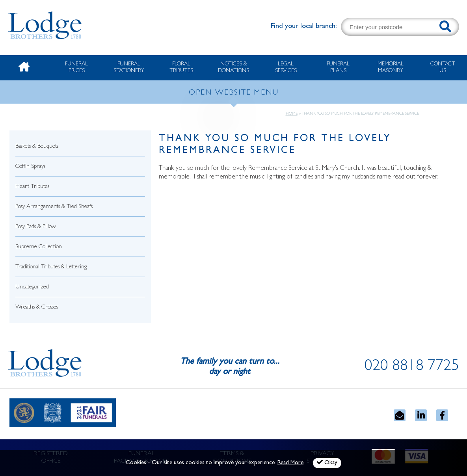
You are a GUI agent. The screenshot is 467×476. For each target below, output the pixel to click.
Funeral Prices (76, 68)
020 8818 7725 (412, 367)
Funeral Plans (338, 68)
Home (292, 114)
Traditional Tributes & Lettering (51, 267)
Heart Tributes (32, 187)
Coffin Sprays (30, 167)
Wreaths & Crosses (37, 308)
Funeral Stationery (129, 68)
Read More (290, 463)
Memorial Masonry (391, 68)
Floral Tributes (181, 68)
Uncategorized (32, 287)
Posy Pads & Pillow (36, 227)
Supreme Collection (39, 247)
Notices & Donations (234, 68)
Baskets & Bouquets (37, 147)
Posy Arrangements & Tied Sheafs (54, 207)
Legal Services (286, 68)
